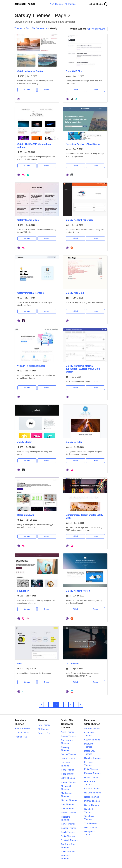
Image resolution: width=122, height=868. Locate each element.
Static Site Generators (36, 28)
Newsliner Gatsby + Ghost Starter (83, 144)
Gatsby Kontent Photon (78, 591)
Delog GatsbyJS (26, 515)
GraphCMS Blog (74, 71)
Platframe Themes (66, 818)
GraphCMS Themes (90, 783)
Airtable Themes (92, 729)
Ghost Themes (91, 777)
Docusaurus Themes (67, 742)
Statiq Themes (68, 836)
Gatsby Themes (69, 754)
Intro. (20, 664)
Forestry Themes (92, 773)
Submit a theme (22, 729)
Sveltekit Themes (69, 840)
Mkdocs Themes (69, 800)
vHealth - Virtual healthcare (31, 366)
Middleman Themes (66, 795)
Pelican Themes (69, 813)
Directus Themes (92, 758)
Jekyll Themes (68, 778)
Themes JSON (22, 733)
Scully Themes (68, 832)
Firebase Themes (88, 764)
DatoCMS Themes (89, 745)
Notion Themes (92, 797)
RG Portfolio (72, 664)
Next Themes (67, 804)
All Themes (43, 729)
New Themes (44, 725)
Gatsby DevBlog (74, 442)
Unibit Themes (68, 851)
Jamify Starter (25, 442)
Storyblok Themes (89, 811)
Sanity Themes (91, 805)
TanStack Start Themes (68, 846)
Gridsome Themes (66, 764)
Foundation (23, 591)
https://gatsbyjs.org (96, 29)
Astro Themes (68, 732)
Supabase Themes (89, 818)
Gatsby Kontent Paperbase (80, 220)
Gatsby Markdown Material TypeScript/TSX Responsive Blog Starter (83, 369)
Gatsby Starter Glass (28, 220)
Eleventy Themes (65, 749)
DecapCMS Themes (90, 752)
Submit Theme (96, 4)
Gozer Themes (68, 759)
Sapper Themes (69, 828)
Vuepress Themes (66, 857)
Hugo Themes (68, 774)
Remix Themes (68, 824)
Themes (18, 28)
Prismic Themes (92, 801)
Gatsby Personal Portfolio (31, 293)
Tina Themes (90, 823)
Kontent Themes (92, 789)
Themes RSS (21, 737)
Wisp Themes (91, 827)
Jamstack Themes (25, 4)
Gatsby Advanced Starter (30, 71)
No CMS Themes (92, 793)
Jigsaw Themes (69, 782)
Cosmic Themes (92, 740)
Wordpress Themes (89, 833)
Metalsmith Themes (66, 788)
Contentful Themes (89, 734)
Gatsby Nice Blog (75, 293)
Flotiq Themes (91, 769)
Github (27, 90)
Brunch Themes (69, 736)
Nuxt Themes (67, 809)
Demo (47, 90)
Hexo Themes (68, 770)
